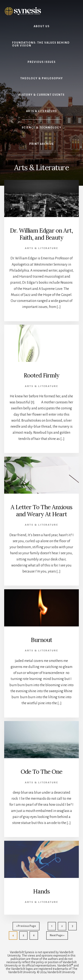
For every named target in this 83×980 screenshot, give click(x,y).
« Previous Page (26, 927)
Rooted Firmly (41, 375)
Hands (41, 891)
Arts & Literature (41, 248)
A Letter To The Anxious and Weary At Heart (41, 511)
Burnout (41, 640)
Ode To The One (41, 772)
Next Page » (57, 936)
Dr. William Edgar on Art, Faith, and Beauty (41, 234)
